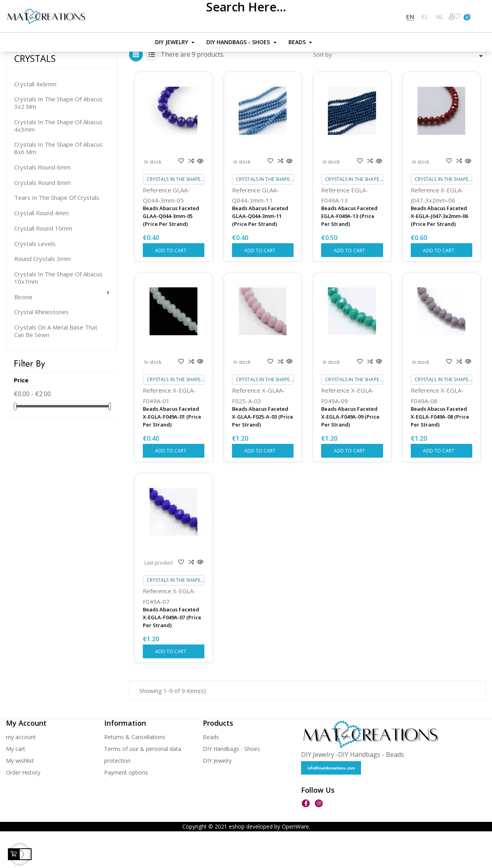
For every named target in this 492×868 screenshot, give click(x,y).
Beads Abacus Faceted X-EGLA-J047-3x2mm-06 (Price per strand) (439, 252)
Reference (157, 226)
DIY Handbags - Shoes (231, 785)
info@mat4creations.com (331, 804)
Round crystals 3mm (42, 295)
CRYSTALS (35, 95)
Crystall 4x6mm (35, 120)
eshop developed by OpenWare (269, 863)
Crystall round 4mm (41, 249)
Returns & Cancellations (135, 773)
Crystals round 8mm (42, 219)
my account (21, 773)
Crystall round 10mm (43, 265)
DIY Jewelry (217, 797)
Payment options (126, 809)
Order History (23, 809)
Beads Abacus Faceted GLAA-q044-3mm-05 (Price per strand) (171, 252)
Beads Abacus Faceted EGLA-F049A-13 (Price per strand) (349, 252)
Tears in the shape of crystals (57, 234)
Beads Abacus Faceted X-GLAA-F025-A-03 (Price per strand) (263, 453)
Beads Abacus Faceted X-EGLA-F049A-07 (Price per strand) (172, 654)
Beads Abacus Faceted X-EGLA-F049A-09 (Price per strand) (350, 453)
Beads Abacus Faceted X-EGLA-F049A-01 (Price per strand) (172, 453)
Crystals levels (35, 280)
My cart (16, 785)
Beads (211, 773)
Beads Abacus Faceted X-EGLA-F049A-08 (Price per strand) (440, 453)
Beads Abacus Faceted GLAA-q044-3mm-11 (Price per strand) (260, 252)
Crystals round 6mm (42, 204)
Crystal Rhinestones (41, 349)
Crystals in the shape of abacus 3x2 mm (58, 140)
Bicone (23, 333)
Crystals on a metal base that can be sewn (56, 367)
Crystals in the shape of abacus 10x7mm (58, 314)
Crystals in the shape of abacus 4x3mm (58, 162)
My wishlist (20, 797)
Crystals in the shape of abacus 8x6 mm (58, 185)
